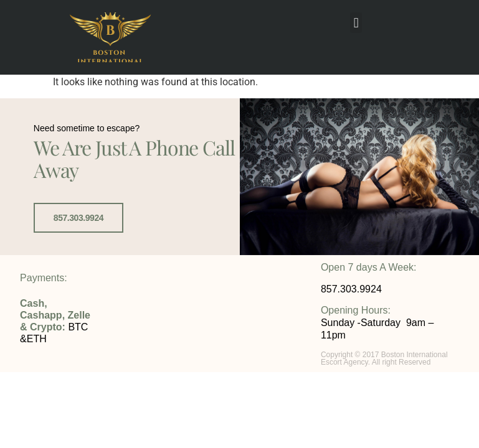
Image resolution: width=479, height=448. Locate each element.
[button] (356, 23)
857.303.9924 (78, 218)
